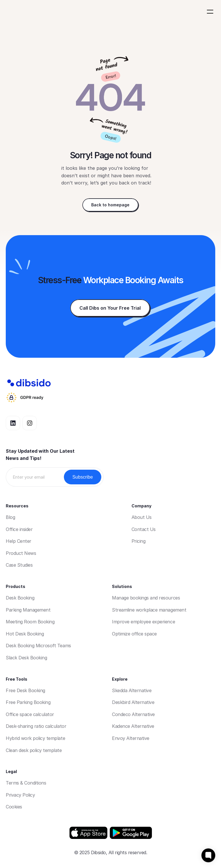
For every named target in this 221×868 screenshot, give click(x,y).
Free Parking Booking (28, 702)
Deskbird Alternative (133, 702)
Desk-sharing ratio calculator (36, 726)
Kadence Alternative (133, 726)
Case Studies (19, 565)
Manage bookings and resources (146, 598)
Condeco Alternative (133, 714)
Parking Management (28, 610)
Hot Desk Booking (25, 634)
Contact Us (144, 529)
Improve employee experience (143, 622)
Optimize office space (134, 634)
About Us (142, 517)
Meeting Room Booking (30, 622)
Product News (21, 553)
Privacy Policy (20, 795)
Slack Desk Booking (26, 658)
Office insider (19, 529)
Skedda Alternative (132, 690)
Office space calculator (30, 714)
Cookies (14, 807)
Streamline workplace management (149, 610)
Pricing (139, 541)
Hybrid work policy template (35, 738)
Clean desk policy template (34, 750)
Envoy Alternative (131, 738)
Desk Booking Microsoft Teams (38, 646)
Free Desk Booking (25, 690)
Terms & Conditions (26, 783)
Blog (10, 517)
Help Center (19, 541)
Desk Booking (20, 598)
